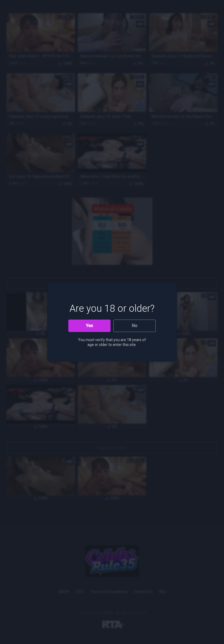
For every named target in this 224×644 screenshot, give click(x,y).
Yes (89, 326)
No (135, 326)
